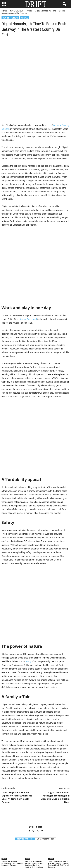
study (29, 564)
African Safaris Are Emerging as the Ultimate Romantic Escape (12, 765)
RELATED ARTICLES (25, 741)
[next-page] (37, 777)
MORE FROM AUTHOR (45, 741)
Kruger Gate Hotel (29, 270)
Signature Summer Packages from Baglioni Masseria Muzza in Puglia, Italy (55, 699)
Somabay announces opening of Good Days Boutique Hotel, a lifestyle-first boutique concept (34, 767)
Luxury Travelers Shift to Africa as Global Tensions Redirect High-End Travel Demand (59, 766)
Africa (29, 11)
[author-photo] (35, 719)
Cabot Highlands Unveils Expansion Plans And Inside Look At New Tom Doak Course (17, 699)
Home (4, 11)
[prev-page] (34, 777)
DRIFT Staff (35, 729)
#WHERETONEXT (17, 11)
